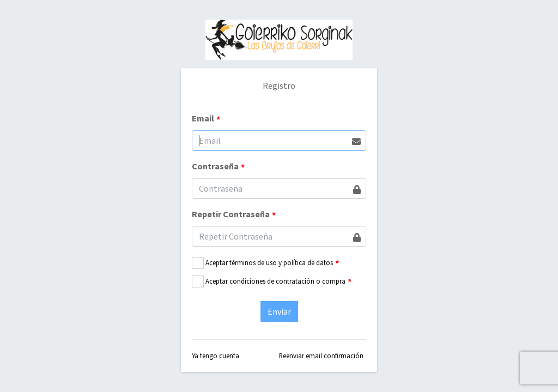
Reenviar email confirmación (321, 356)
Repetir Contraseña (234, 215)
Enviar (279, 311)
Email (206, 119)
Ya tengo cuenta (216, 356)
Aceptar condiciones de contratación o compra (275, 281)
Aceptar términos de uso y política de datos (269, 262)
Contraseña (218, 167)
